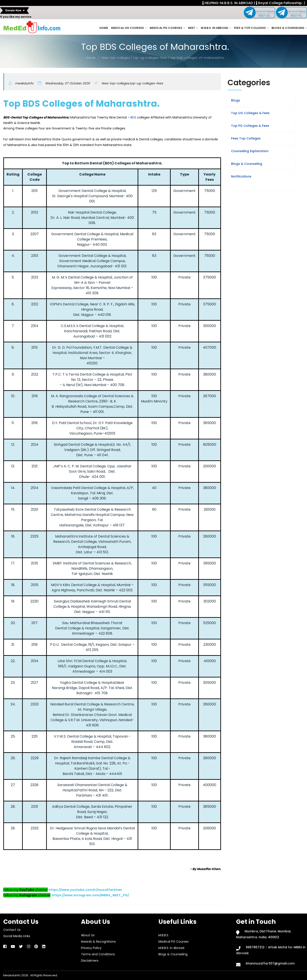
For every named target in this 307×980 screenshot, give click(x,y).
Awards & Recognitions (98, 942)
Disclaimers (90, 961)
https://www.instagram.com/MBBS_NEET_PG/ (90, 895)
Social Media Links (17, 936)
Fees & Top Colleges (251, 28)
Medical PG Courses (167, 28)
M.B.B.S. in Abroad (216, 28)
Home (104, 28)
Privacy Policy (91, 948)
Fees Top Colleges (246, 138)
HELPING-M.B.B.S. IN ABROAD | (235, 3)
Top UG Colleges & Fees (250, 113)
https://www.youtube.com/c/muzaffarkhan (85, 890)
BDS (133, 117)
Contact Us (12, 930)
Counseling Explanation (250, 151)
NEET (193, 28)
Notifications (241, 176)
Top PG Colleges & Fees (250, 126)
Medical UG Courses (129, 28)
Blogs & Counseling (289, 28)
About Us (88, 935)
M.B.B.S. (164, 935)
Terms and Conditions (98, 954)
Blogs (236, 100)
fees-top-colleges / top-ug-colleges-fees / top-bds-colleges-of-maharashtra (163, 58)
